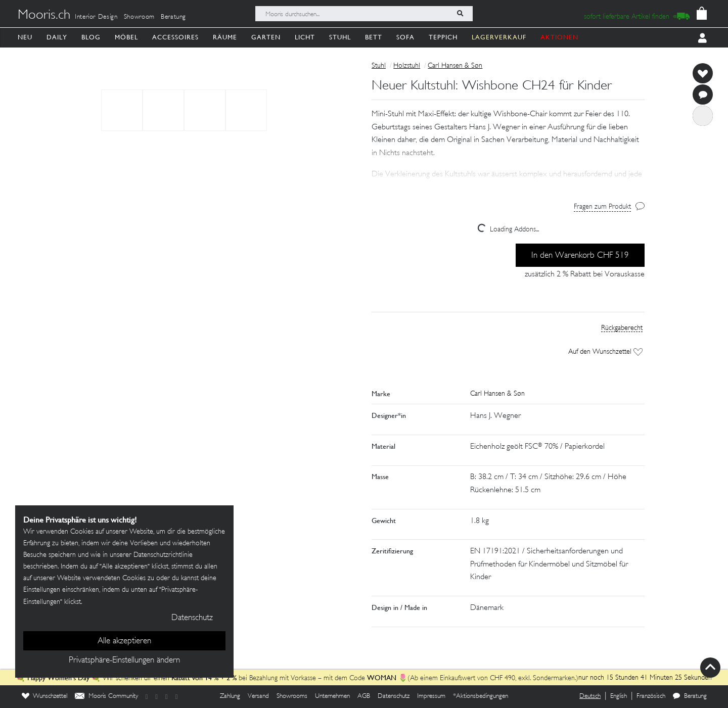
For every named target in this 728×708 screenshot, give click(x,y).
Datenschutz (394, 696)
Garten (266, 37)
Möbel (126, 37)
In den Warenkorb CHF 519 (580, 256)
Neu (25, 37)
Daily (57, 37)
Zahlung (230, 696)
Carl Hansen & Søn (455, 66)
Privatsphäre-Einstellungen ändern (124, 660)
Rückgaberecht (622, 328)
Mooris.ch (44, 16)
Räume (225, 37)
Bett (374, 37)
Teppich (443, 37)
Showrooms (292, 696)
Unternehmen (332, 696)
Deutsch (590, 696)
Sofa (405, 37)
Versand (258, 696)
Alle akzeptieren (124, 641)
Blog (91, 37)
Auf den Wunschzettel (605, 352)
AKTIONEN (559, 37)
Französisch (651, 696)
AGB (364, 696)
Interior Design (96, 17)
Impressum (431, 696)
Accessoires (175, 37)
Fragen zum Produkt (602, 207)
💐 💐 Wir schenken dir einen (94, 678)
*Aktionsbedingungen (481, 696)
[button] (508, 161)
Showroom (139, 17)
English (619, 696)
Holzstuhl (407, 66)
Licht (305, 37)
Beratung (173, 17)
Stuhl (340, 37)
